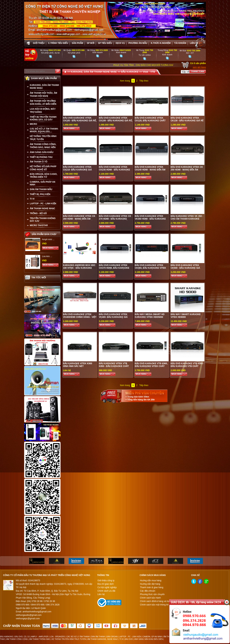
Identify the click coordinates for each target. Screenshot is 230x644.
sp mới (91, 43)
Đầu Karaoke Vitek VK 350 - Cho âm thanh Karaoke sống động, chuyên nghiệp (187, 219)
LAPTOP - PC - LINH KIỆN (43, 204)
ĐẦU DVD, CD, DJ (22, 637)
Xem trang (125, 81)
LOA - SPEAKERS (57, 637)
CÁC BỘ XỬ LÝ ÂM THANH (78, 637)
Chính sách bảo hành (150, 598)
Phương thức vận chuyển (152, 594)
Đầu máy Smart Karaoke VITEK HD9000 (186, 316)
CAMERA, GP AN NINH (152, 637)
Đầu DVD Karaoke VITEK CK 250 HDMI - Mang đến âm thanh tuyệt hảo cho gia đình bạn (187, 171)
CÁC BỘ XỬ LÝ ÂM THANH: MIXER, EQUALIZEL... (44, 130)
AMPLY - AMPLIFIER (40, 637)
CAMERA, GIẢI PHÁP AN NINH (43, 183)
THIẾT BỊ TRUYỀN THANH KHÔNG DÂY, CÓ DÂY (43, 118)
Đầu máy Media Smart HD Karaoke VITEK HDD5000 (150, 316)
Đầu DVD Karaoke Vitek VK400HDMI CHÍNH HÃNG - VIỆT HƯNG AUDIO (80, 317)
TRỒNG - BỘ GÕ (38, 213)
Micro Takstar (39, 225)
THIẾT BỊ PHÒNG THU (41, 157)
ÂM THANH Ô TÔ (39, 162)
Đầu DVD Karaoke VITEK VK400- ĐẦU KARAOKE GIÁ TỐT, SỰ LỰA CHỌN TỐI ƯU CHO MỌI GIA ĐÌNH (113, 318)
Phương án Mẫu (138, 43)
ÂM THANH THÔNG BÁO (40, 639)
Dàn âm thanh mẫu (41, 189)
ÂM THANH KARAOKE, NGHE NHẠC (103, 639)
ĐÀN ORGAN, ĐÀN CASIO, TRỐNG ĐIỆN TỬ (44, 176)
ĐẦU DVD (129, 639)
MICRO (33, 124)
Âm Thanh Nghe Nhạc (42, 208)
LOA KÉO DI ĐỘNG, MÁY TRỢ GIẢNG (43, 111)
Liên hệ (194, 43)
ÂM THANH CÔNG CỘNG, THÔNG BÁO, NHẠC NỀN (43, 146)
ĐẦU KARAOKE (130, 72)
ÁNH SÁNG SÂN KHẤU (42, 152)
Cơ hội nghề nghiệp (107, 587)
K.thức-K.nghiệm (161, 43)
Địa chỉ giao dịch (105, 584)
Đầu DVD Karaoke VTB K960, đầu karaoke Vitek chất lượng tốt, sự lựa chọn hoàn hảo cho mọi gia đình (151, 368)
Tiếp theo (144, 81)
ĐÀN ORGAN (112, 637)
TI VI (32, 199)
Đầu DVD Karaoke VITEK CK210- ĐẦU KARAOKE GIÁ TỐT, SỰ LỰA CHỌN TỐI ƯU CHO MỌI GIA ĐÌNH (77, 171)
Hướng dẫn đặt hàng (150, 584)
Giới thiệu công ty (106, 581)
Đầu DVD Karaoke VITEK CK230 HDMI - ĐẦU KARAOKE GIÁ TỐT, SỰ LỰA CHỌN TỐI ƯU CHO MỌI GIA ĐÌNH (115, 171)
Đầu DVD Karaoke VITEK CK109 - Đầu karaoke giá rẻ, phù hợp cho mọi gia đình (116, 121)
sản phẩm (77, 43)
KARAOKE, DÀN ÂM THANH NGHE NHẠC (44, 87)
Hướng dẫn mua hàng (151, 581)
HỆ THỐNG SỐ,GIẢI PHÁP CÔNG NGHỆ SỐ (43, 168)
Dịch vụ (120, 43)
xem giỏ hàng (199, 67)
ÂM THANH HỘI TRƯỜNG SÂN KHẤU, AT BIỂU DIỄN (43, 103)
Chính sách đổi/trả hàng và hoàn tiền (158, 601)
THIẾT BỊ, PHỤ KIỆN (40, 194)
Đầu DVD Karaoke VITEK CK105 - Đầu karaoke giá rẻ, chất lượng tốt (80, 121)
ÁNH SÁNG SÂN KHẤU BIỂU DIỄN (149, 639)
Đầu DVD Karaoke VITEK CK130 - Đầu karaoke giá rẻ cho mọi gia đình (187, 121)
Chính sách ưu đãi (106, 591)
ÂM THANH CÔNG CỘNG (17, 639)
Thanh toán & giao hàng (152, 587)
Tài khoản (180, 43)
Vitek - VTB (149, 72)
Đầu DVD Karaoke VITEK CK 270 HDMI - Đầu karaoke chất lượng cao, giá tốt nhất (115, 220)
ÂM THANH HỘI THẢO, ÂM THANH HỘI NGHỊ (43, 95)
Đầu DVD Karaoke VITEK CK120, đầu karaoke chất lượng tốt (150, 121)
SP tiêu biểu (105, 43)
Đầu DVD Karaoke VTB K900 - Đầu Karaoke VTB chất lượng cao (187, 366)
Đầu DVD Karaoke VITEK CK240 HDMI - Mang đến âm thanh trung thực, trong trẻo (151, 171)
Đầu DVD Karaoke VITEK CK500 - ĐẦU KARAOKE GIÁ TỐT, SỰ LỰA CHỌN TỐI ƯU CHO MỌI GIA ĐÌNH (185, 269)
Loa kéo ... (47, 256)
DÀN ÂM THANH (98, 637)
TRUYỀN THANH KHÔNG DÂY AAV (43, 220)
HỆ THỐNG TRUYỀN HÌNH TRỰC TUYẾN (43, 138)
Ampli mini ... (48, 239)
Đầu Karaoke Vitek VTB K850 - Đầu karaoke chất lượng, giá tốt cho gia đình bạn (116, 368)
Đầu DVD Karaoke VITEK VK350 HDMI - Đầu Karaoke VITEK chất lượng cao (150, 219)
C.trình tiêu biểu (58, 43)
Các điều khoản (148, 591)
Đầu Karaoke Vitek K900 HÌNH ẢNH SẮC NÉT (78, 365)
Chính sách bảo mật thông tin (154, 605)
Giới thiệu (39, 43)
